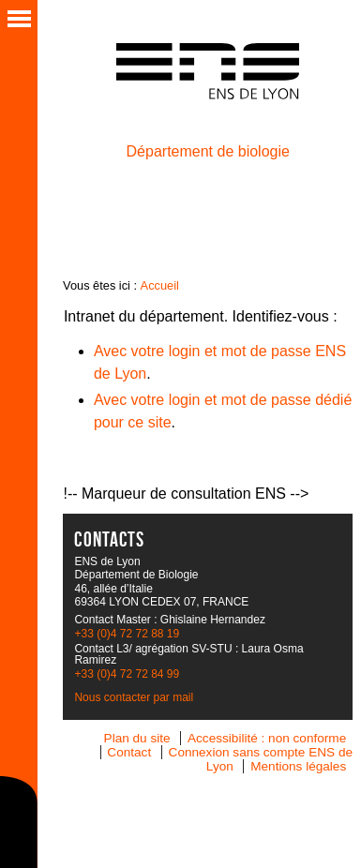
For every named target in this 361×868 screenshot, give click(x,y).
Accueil (160, 285)
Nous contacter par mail (134, 697)
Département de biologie (208, 151)
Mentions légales (298, 766)
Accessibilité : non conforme (267, 738)
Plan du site (137, 738)
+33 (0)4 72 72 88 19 (127, 634)
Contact (129, 752)
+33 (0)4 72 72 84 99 (127, 674)
